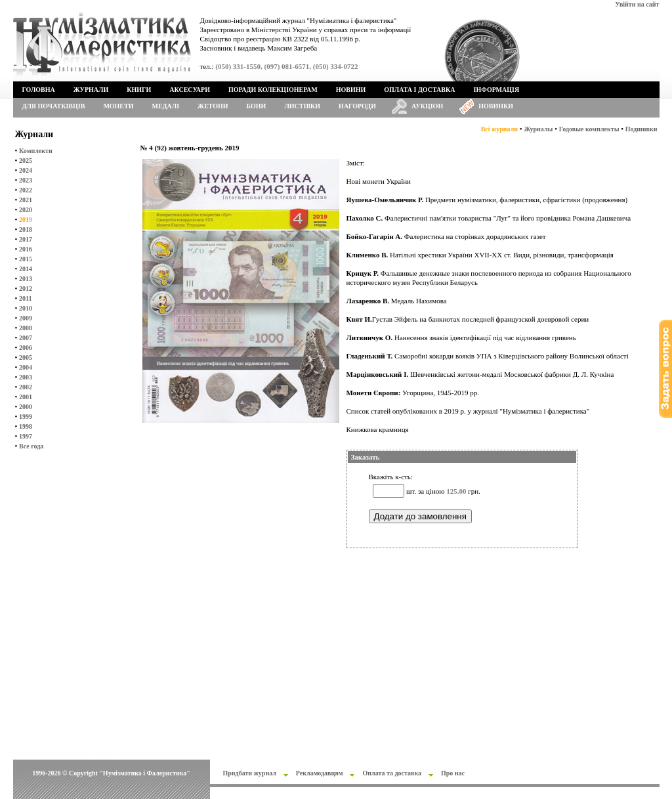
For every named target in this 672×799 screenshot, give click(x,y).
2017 (26, 239)
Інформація (497, 90)
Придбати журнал (250, 773)
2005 (26, 357)
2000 (26, 407)
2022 (26, 190)
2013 (26, 279)
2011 (25, 298)
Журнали (91, 90)
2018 (26, 229)
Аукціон (427, 106)
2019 (26, 220)
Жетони (213, 106)
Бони (257, 106)
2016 (26, 249)
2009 (26, 318)
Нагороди (357, 106)
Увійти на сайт (637, 4)
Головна (39, 90)
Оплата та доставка (392, 773)
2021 (26, 200)
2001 (26, 397)
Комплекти (36, 151)
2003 (26, 377)
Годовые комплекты (589, 129)
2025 (26, 161)
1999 (26, 417)
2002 (26, 387)
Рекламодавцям (320, 773)
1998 (26, 426)
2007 (26, 338)
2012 (26, 289)
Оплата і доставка (419, 90)
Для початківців (54, 106)
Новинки (496, 106)
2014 (26, 269)
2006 (26, 348)
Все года (31, 446)
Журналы (538, 129)
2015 (26, 259)
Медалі (166, 106)
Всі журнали (499, 129)
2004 (26, 367)
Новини (351, 90)
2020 (26, 210)
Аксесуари (190, 90)
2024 (26, 170)
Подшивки (641, 129)
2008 (26, 328)
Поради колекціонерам (273, 90)
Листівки (302, 106)
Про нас (453, 773)
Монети (118, 106)
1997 (26, 436)
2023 (26, 180)
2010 (26, 308)
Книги (139, 90)
